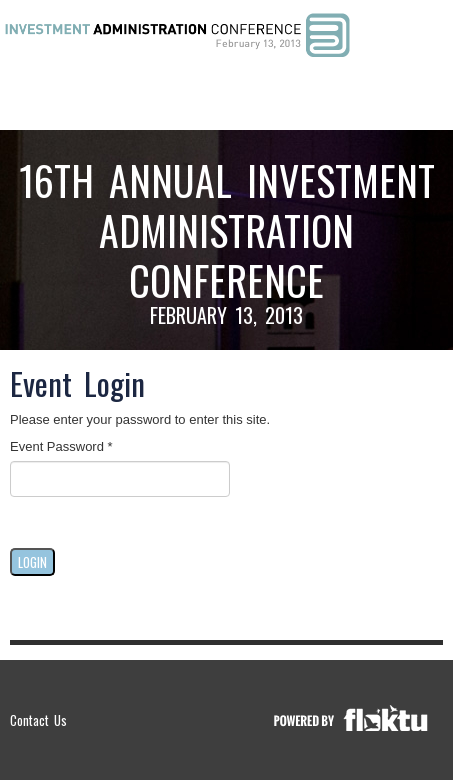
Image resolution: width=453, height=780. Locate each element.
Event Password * (61, 446)
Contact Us (38, 720)
